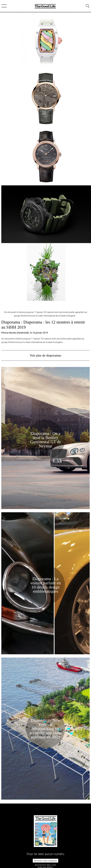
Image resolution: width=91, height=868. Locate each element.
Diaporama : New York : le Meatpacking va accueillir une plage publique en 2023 (46, 729)
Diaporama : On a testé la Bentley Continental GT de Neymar (45, 440)
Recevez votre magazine (45, 861)
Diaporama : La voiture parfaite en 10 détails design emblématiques (46, 585)
